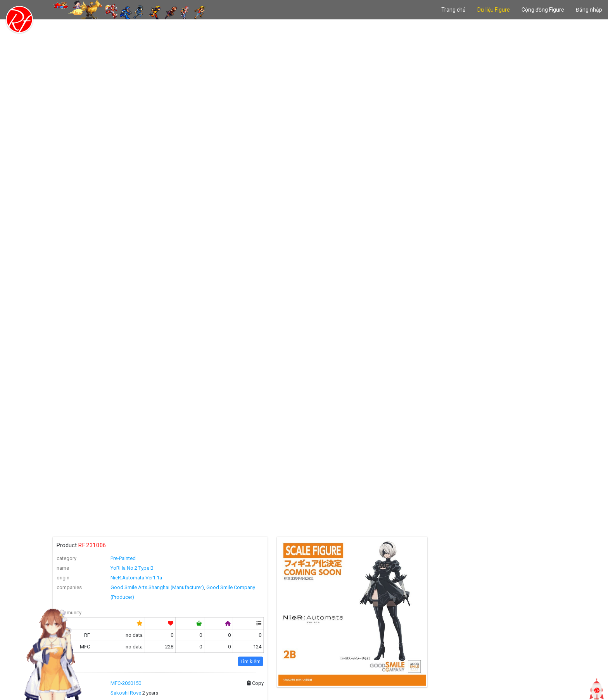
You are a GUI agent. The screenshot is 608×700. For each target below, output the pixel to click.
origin (63, 578)
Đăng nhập (589, 10)
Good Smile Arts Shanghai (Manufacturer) (157, 587)
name (63, 568)
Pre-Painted (123, 558)
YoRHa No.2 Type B (132, 568)
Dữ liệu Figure (494, 10)
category (66, 558)
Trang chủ (453, 10)
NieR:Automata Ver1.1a (136, 578)
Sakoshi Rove (126, 693)
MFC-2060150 (126, 683)
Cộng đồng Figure (543, 10)
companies (69, 587)
